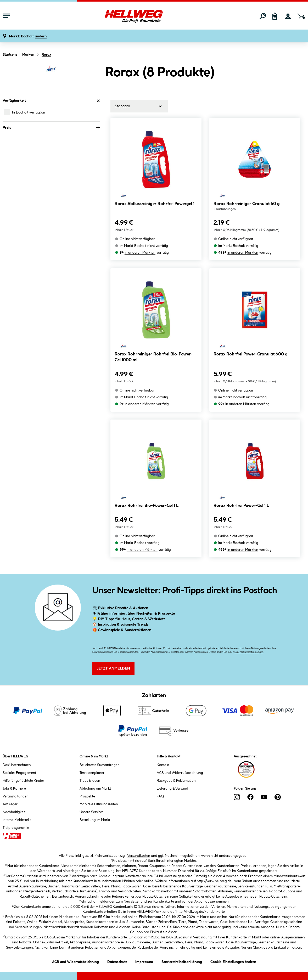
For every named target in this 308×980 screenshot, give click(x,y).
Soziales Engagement (19, 773)
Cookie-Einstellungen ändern (233, 961)
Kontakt (163, 765)
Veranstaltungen (16, 796)
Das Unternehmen (17, 765)
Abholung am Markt (95, 789)
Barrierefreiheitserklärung (182, 961)
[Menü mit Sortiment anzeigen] (6, 16)
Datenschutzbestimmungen (249, 652)
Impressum (144, 961)
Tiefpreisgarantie (16, 828)
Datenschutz (117, 961)
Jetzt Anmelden (113, 669)
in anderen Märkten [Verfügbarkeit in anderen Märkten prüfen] (140, 253)
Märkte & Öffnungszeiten (99, 804)
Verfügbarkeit (51, 101)
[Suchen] (263, 16)
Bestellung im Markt (95, 820)
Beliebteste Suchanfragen (100, 765)
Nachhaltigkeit (14, 812)
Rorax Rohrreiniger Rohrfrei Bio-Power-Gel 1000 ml (154, 357)
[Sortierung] (139, 106)
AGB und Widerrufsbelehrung (180, 773)
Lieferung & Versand (172, 789)
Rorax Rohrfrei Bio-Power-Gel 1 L (147, 506)
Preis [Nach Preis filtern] (51, 128)
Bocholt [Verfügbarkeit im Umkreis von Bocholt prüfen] (140, 246)
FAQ (160, 796)
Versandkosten (139, 856)
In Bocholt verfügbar (29, 112)
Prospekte (87, 796)
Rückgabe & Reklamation (176, 781)
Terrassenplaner (92, 773)
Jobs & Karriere (14, 789)
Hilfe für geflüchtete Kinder (23, 781)
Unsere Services (91, 812)
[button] (28, 36)
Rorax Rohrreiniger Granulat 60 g (247, 204)
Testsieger (10, 804)
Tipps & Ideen (90, 781)
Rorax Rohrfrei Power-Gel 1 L (241, 506)
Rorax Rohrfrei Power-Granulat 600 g (251, 354)
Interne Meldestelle (17, 820)
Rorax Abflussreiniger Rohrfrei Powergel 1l (155, 204)
